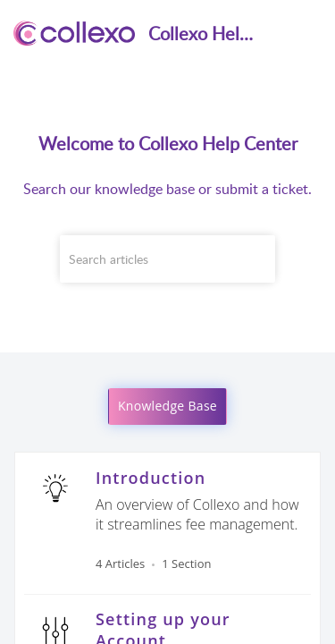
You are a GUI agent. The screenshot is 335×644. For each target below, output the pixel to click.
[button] (275, 33)
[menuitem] (275, 33)
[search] (168, 259)
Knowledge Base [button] (167, 406)
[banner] (167, 176)
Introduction (151, 478)
